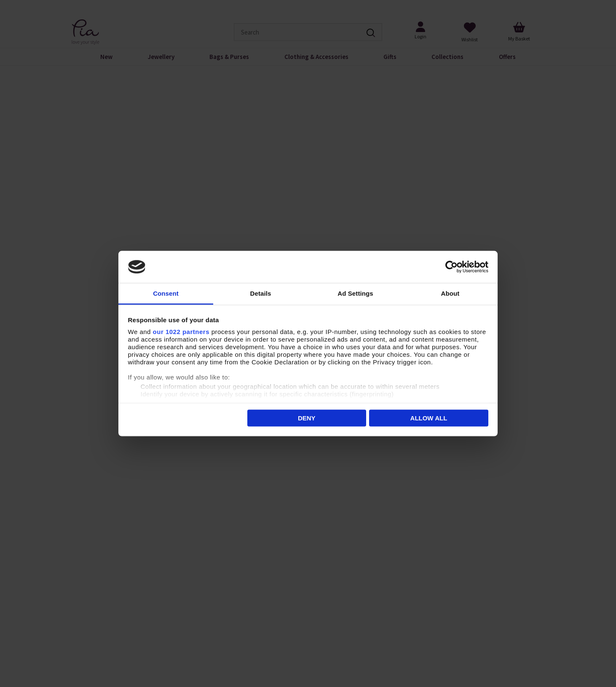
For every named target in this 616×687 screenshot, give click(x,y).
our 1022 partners (181, 332)
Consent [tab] (166, 293)
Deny (307, 418)
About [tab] (450, 293)
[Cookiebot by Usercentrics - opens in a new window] (451, 267)
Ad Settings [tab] (355, 293)
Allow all (429, 418)
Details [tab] (261, 293)
